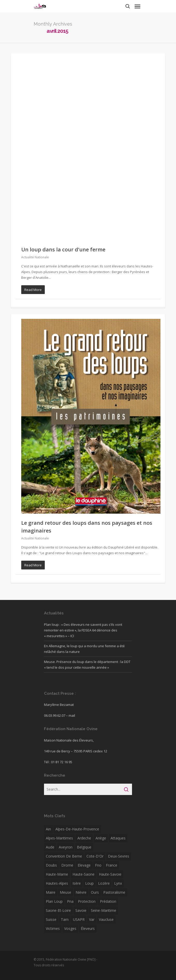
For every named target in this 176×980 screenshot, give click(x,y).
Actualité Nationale (35, 257)
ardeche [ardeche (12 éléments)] (84, 838)
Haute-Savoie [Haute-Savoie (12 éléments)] (110, 874)
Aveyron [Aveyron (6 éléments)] (66, 847)
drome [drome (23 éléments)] (67, 865)
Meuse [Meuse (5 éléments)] (65, 892)
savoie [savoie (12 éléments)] (81, 910)
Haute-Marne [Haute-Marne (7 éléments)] (57, 874)
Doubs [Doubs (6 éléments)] (51, 865)
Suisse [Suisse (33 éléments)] (51, 919)
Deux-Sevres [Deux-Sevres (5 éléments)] (119, 856)
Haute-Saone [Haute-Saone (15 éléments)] (83, 874)
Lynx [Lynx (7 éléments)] (118, 883)
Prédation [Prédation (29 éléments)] (108, 901)
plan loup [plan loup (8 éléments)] (54, 901)
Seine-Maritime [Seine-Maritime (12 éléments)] (104, 910)
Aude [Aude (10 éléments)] (50, 847)
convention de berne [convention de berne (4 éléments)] (64, 856)
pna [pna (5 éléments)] (70, 901)
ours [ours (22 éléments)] (95, 892)
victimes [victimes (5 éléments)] (53, 928)
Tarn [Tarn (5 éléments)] (65, 919)
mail (72, 715)
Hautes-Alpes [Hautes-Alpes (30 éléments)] (57, 883)
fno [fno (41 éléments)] (98, 865)
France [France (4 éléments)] (112, 865)
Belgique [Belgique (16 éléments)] (84, 847)
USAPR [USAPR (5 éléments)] (79, 919)
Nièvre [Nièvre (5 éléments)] (81, 892)
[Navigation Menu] (137, 6)
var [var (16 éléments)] (92, 919)
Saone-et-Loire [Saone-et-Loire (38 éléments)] (58, 910)
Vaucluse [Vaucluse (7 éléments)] (106, 919)
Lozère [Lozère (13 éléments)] (104, 883)
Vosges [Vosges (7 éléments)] (70, 928)
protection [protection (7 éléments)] (87, 901)
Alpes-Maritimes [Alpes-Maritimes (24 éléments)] (59, 838)
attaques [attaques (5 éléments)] (118, 838)
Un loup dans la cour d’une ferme (63, 249)
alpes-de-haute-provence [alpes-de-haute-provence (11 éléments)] (77, 829)
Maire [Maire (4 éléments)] (51, 892)
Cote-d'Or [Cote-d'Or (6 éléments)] (95, 856)
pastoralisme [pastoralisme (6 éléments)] (114, 892)
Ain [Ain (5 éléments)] (48, 829)
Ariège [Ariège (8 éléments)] (101, 838)
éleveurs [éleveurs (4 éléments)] (88, 928)
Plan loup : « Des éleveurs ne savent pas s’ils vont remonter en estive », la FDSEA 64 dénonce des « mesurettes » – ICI (83, 630)
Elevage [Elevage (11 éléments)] (84, 865)
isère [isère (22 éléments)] (77, 883)
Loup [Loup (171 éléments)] (89, 883)
